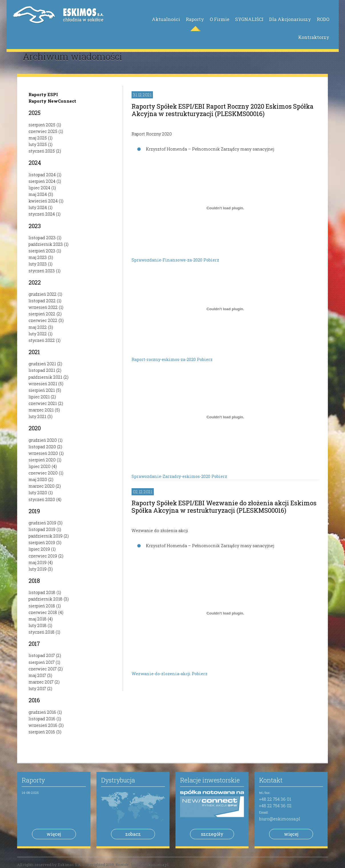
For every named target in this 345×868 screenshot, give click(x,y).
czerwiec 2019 (43, 556)
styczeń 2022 (42, 340)
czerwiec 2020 (43, 473)
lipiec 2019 (39, 549)
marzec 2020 (42, 486)
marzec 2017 (41, 682)
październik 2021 (45, 377)
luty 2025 (38, 144)
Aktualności (166, 19)
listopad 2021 (42, 370)
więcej (54, 834)
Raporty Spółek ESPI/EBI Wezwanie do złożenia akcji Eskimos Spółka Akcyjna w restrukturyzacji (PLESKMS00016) (224, 507)
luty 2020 (38, 493)
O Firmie (220, 19)
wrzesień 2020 (43, 453)
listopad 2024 (42, 175)
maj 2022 (38, 327)
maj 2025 (38, 138)
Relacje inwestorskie (210, 780)
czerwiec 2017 (43, 669)
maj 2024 (38, 194)
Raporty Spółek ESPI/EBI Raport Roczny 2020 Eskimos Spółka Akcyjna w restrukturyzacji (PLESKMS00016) (222, 110)
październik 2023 (46, 244)
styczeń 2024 (42, 214)
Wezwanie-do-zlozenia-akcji (162, 674)
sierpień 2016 (42, 732)
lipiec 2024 (39, 188)
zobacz (133, 834)
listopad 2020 (42, 447)
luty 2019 (38, 569)
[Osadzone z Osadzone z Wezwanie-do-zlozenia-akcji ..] (225, 613)
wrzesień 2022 (43, 307)
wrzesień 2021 (43, 384)
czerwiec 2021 (43, 403)
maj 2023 (38, 257)
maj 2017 (37, 675)
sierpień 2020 (42, 460)
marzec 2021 (41, 410)
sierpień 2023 (42, 251)
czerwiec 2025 (43, 131)
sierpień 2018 (42, 606)
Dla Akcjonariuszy (290, 19)
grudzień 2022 (43, 294)
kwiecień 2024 (43, 201)
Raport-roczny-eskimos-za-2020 (164, 359)
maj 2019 (38, 562)
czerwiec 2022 (43, 320)
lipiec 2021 (39, 397)
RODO (323, 19)
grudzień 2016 (42, 712)
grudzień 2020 (43, 440)
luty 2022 (38, 334)
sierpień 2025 (42, 125)
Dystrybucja (118, 780)
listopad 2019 (42, 529)
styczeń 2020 (42, 499)
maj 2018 (38, 619)
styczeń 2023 (42, 271)
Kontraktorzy (314, 37)
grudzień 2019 (42, 523)
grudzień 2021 (42, 364)
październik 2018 (46, 599)
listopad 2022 (42, 301)
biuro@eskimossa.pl (280, 819)
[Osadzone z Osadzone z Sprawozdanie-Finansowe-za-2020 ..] (225, 208)
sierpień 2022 (42, 314)
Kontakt (271, 780)
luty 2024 (38, 207)
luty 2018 (38, 625)
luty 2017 (37, 688)
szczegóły (212, 834)
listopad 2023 (42, 238)
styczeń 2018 (42, 632)
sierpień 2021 (42, 390)
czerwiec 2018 (43, 612)
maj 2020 (38, 479)
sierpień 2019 (42, 542)
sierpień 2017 (42, 662)
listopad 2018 (42, 592)
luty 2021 (37, 416)
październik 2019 (46, 536)
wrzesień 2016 (43, 725)
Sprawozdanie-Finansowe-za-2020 (168, 260)
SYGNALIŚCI (249, 19)
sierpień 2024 (42, 181)
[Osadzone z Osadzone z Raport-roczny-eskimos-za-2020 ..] (225, 309)
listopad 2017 (42, 655)
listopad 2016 (42, 719)
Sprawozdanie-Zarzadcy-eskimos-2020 (172, 476)
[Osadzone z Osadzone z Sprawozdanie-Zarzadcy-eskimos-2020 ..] (225, 417)
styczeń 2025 (42, 151)
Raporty (195, 19)
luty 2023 (38, 264)
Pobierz (211, 260)
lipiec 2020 (40, 466)
